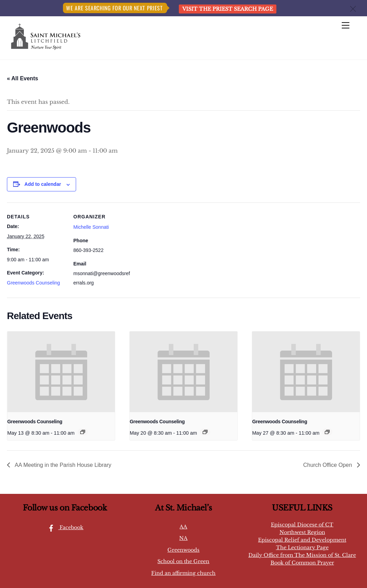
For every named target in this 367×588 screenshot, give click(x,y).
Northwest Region (302, 532)
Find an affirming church (183, 573)
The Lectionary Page (302, 548)
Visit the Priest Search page (228, 9)
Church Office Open (328, 465)
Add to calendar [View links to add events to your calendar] (43, 184)
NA (183, 538)
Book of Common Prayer (302, 563)
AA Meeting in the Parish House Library (62, 465)
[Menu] (346, 26)
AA (183, 527)
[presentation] (61, 372)
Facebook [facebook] (64, 527)
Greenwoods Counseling (33, 283)
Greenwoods (183, 550)
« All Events (22, 78)
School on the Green (183, 561)
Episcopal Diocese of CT (302, 525)
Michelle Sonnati (91, 227)
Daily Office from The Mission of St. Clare (302, 555)
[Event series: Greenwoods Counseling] (83, 432)
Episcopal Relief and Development (302, 540)
